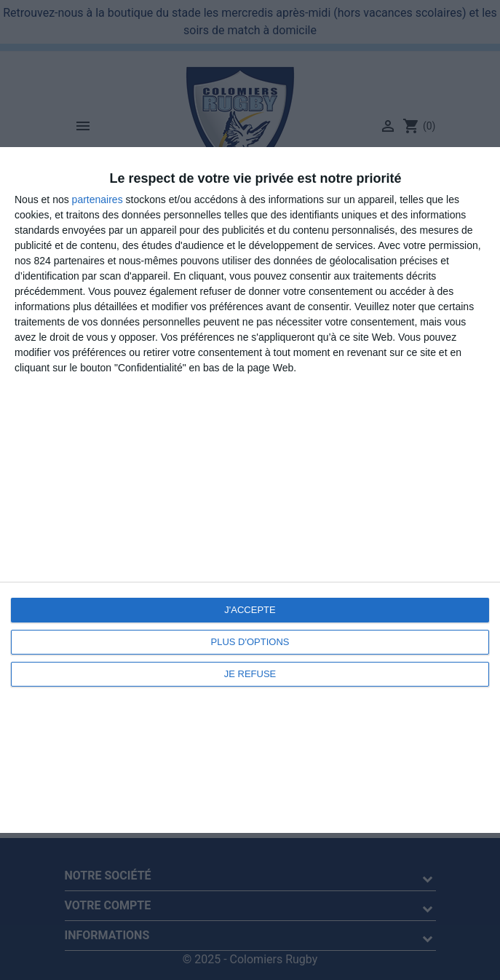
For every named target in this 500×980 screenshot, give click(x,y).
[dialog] (250, 490)
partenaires (98, 199)
